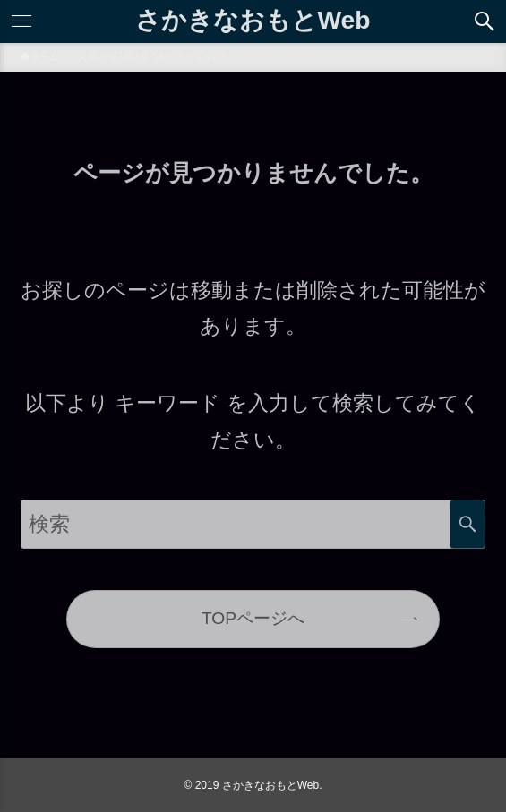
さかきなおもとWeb (253, 20)
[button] (485, 21)
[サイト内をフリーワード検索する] (253, 524)
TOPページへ (253, 618)
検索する (467, 524)
